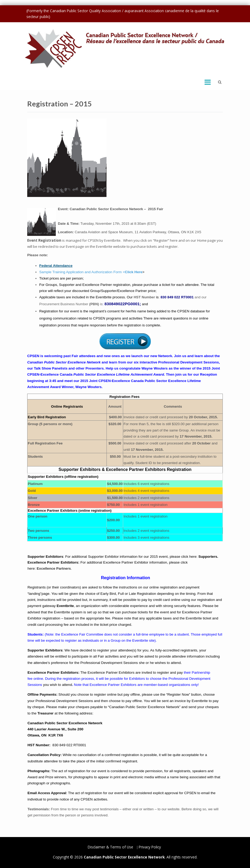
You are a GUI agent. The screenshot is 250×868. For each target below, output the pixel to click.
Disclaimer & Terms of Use (110, 847)
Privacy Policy (150, 847)
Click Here (134, 272)
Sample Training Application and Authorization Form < (82, 272)
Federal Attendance (56, 266)
